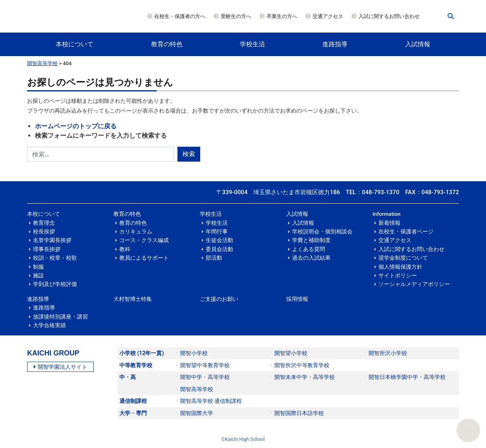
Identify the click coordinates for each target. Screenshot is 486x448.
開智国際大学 (195, 413)
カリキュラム (136, 231)
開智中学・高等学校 (203, 377)
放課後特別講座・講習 (60, 317)
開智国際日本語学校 (297, 413)
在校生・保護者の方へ (180, 16)
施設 (38, 275)
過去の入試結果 (311, 258)
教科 (125, 249)
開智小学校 (192, 353)
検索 (189, 154)
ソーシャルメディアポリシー (414, 284)
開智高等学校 (42, 63)
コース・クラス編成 (144, 240)
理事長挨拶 (47, 249)
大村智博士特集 (133, 299)
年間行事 (217, 231)
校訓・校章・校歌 (55, 258)
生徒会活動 (219, 240)
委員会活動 (219, 249)
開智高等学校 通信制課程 (209, 401)
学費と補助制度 (311, 240)
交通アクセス (328, 16)
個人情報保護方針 (400, 267)
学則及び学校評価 (55, 284)
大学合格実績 (49, 325)
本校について (75, 44)
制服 (38, 267)
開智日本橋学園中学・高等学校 (405, 377)
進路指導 (335, 44)
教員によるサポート (144, 258)
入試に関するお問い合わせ (389, 16)
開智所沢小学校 (386, 353)
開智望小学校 (289, 353)
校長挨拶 (44, 231)
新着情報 (389, 223)
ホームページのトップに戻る (76, 126)
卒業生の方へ (282, 16)
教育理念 (44, 223)
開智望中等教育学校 (203, 365)
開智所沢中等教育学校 (300, 365)
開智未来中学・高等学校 (303, 377)
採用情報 (297, 299)
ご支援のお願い (219, 299)
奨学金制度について (403, 258)
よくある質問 (309, 249)
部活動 (214, 258)
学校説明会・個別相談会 (322, 231)
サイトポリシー (398, 275)
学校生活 (252, 44)
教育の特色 (167, 44)
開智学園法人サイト (60, 367)
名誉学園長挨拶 (52, 240)
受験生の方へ (236, 16)
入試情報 (418, 44)
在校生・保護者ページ (406, 231)
